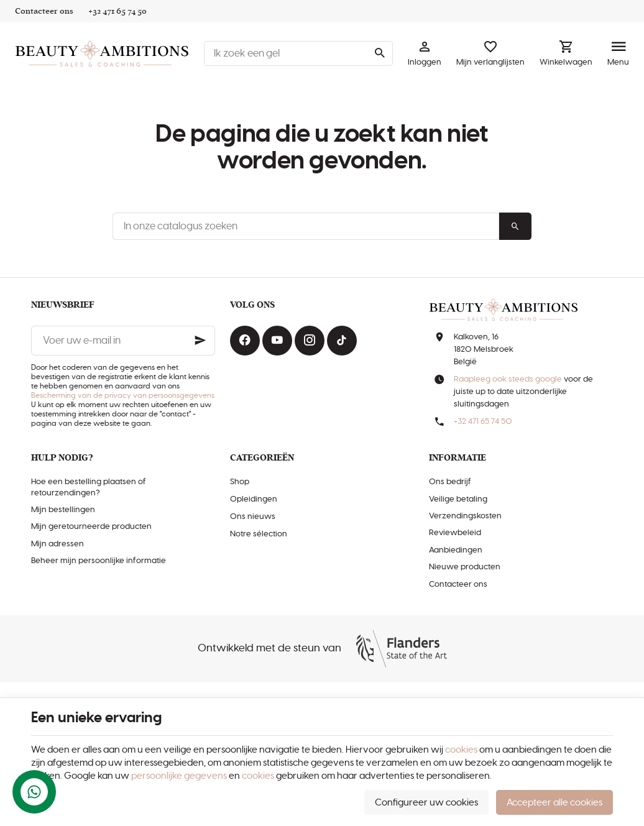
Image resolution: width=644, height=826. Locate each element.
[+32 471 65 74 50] (117, 11)
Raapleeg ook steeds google (508, 379)
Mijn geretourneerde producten (91, 527)
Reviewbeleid (455, 533)
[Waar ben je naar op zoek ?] (298, 53)
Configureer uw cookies (426, 803)
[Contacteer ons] (44, 11)
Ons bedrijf (450, 482)
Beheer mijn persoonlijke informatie (99, 561)
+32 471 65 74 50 (483, 422)
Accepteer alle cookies (554, 803)
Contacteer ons (458, 585)
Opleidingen (254, 499)
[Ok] (200, 341)
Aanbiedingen (456, 550)
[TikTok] (342, 341)
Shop (240, 482)
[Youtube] (277, 341)
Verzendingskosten (465, 516)
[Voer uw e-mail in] (123, 341)
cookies (461, 750)
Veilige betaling (458, 499)
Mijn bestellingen (63, 510)
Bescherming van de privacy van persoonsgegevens (123, 395)
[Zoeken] (379, 53)
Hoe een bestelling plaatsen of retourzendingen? (89, 487)
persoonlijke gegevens (179, 776)
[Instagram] (310, 341)
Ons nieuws (253, 517)
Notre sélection (259, 534)
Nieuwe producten (465, 567)
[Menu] (618, 53)
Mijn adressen (57, 544)
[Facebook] (245, 341)
